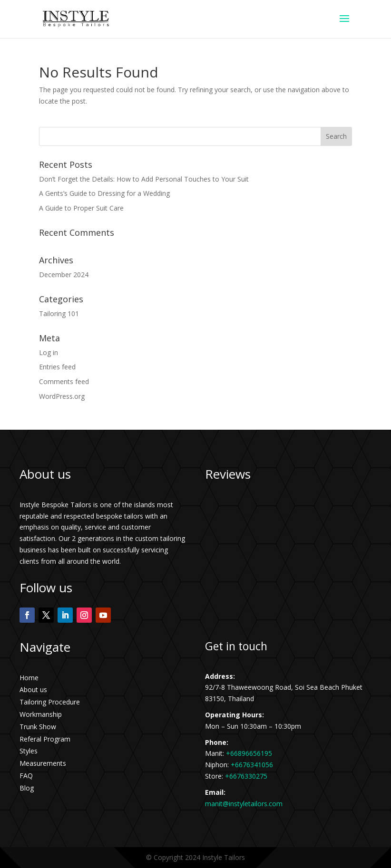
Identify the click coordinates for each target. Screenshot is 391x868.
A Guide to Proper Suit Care (81, 208)
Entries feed (57, 367)
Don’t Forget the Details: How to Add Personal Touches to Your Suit (144, 179)
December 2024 (64, 275)
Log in (49, 352)
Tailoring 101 (59, 313)
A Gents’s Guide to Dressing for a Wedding (104, 193)
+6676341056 (252, 765)
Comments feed (64, 381)
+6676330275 (246, 776)
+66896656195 (249, 753)
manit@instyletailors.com (244, 804)
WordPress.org (62, 396)
